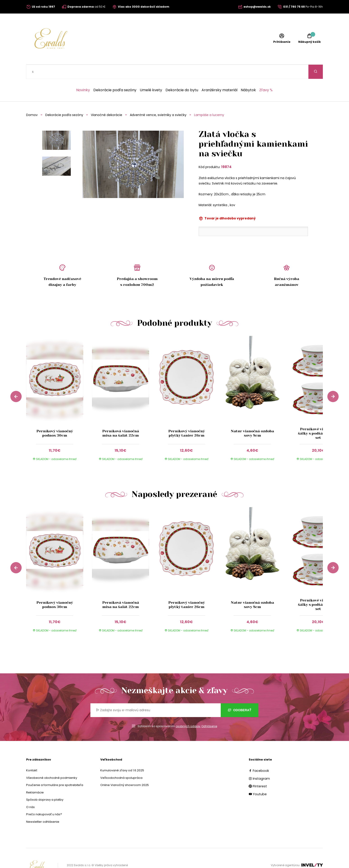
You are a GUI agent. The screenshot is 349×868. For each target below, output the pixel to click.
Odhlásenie (209, 712)
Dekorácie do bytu (182, 76)
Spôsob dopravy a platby (45, 785)
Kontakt (32, 756)
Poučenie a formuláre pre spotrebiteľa (55, 771)
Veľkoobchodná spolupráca (121, 764)
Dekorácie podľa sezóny (115, 76)
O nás (30, 793)
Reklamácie (35, 778)
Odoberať (240, 696)
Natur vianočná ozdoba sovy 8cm (252, 419)
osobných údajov (188, 712)
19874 (226, 153)
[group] (59, 388)
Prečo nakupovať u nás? (44, 800)
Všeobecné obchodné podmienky (52, 764)
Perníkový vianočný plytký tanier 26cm (186, 419)
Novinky (83, 76)
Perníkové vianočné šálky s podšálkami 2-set (318, 419)
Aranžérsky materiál (219, 76)
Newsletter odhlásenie (43, 808)
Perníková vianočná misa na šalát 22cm (121, 419)
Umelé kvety (151, 76)
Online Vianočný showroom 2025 (125, 771)
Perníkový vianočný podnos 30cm (55, 419)
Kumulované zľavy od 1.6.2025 (122, 756)
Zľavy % (266, 76)
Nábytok (248, 76)
